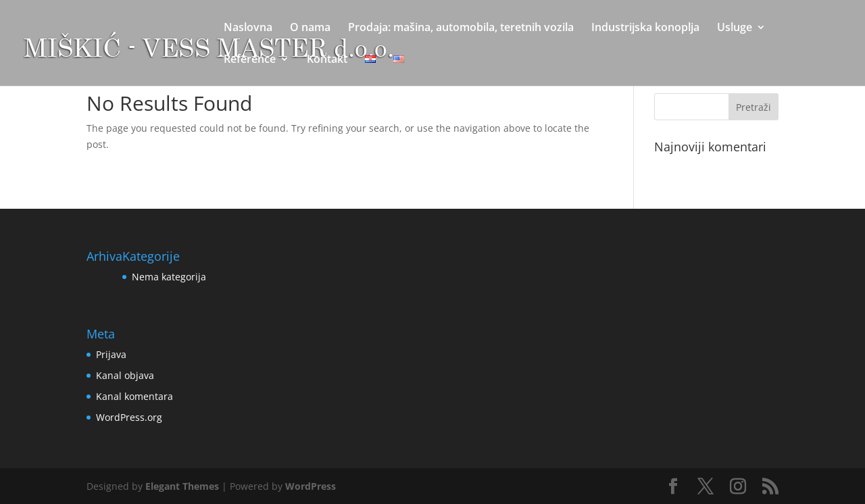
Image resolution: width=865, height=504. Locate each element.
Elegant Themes (182, 486)
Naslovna (248, 28)
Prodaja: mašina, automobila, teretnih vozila (461, 28)
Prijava (111, 354)
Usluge (735, 28)
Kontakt (327, 60)
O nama (310, 28)
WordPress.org (129, 417)
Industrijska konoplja (645, 28)
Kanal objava (125, 375)
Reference (250, 60)
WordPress (311, 486)
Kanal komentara (134, 396)
